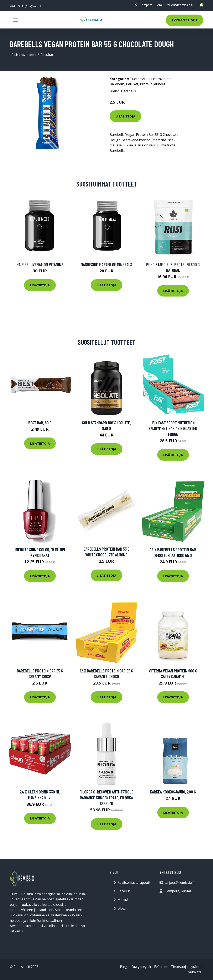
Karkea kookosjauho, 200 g (173, 792)
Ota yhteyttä (141, 967)
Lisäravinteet (25, 55)
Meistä (123, 900)
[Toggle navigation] (15, 20)
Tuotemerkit (140, 79)
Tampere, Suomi (151, 5)
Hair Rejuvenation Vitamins (40, 264)
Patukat (47, 55)
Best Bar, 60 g (40, 423)
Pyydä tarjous (185, 20)
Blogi (122, 908)
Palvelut (124, 891)
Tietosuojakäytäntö (186, 967)
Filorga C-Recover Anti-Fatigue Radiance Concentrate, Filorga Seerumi (106, 797)
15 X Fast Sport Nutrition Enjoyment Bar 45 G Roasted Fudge (173, 428)
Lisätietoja (125, 116)
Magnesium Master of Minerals (106, 264)
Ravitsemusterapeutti (134, 882)
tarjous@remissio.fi (180, 5)
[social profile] (41, 6)
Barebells (117, 84)
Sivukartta (194, 972)
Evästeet (161, 967)
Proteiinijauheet (153, 84)
